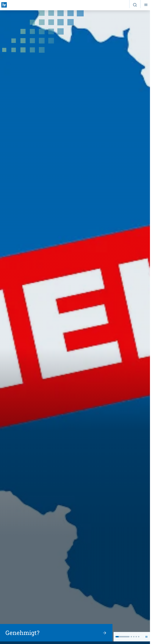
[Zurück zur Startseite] (4, 5)
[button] (123, 637)
